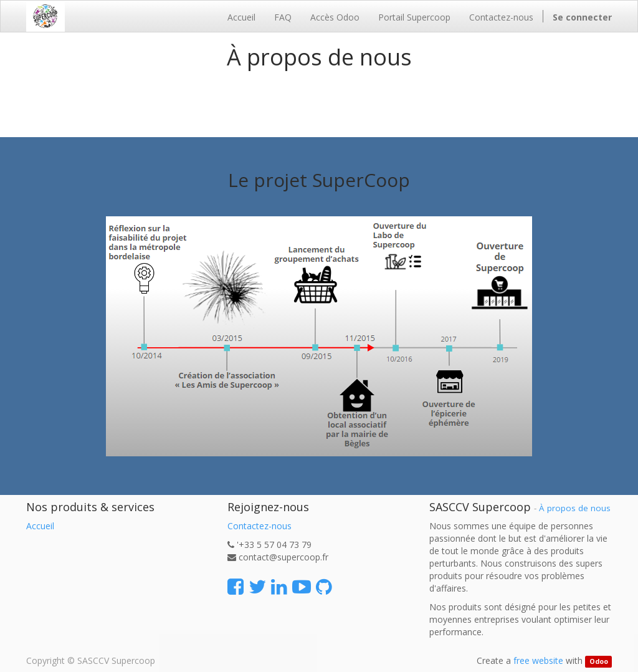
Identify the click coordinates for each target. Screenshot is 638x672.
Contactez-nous (259, 526)
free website (538, 660)
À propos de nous (575, 508)
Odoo (599, 661)
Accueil (40, 526)
